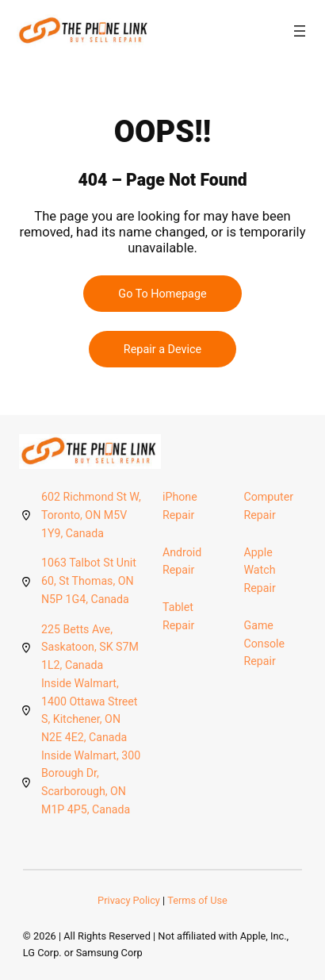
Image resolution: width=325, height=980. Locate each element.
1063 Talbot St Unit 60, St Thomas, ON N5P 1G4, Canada (89, 580)
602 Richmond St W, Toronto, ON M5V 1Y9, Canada (91, 515)
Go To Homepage (162, 294)
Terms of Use (197, 900)
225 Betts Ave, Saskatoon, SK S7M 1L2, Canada (90, 647)
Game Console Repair (265, 643)
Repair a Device (162, 350)
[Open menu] (300, 31)
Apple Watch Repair (260, 570)
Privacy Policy (129, 900)
